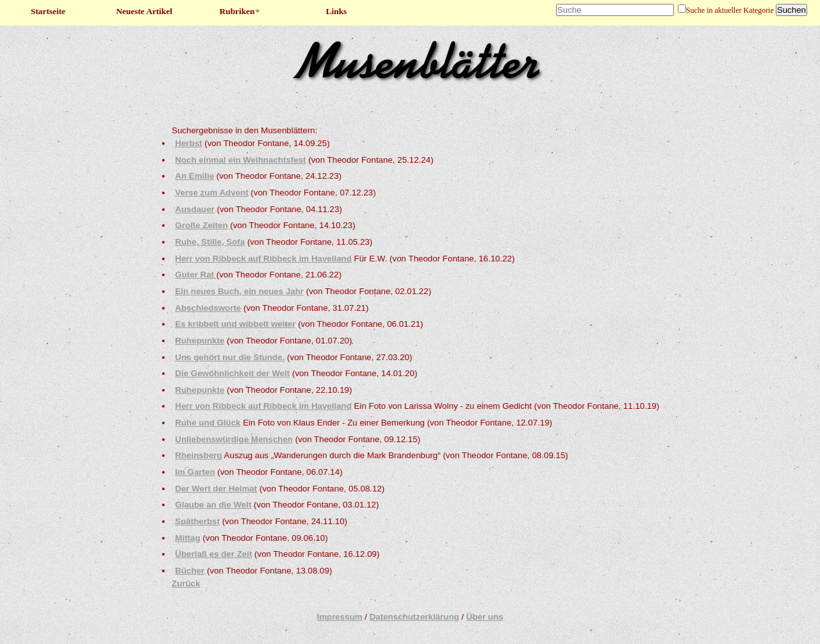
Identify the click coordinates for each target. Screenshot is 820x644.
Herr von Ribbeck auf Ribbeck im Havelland (263, 259)
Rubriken (241, 11)
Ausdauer (194, 209)
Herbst (188, 143)
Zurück (186, 583)
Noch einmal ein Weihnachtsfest (240, 160)
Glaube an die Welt (213, 505)
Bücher (190, 571)
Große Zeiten (201, 225)
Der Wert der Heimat (216, 489)
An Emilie (194, 176)
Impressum (339, 617)
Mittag (187, 538)
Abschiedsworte (208, 308)
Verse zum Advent (211, 193)
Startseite (48, 11)
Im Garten (195, 472)
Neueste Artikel (144, 11)
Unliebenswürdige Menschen (234, 439)
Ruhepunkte (200, 341)
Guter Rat (195, 275)
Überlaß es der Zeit (213, 554)
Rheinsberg (198, 455)
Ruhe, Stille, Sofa (210, 242)
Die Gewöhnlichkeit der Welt (232, 373)
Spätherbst (197, 521)
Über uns (485, 617)
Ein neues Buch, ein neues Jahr (239, 291)
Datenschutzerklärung (414, 617)
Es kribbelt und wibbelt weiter (235, 324)
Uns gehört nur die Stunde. (230, 357)
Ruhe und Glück (208, 423)
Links (337, 11)
